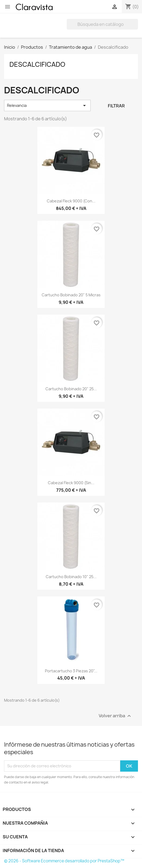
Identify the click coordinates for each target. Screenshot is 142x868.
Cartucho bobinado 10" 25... (71, 577)
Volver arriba (116, 716)
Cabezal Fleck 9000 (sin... (71, 483)
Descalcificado (37, 64)
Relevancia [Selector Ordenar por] (47, 106)
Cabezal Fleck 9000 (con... (71, 201)
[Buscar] (102, 24)
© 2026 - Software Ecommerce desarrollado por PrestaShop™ (64, 861)
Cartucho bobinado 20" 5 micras (71, 295)
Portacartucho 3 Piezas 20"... (71, 671)
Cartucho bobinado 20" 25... (71, 389)
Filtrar (116, 106)
